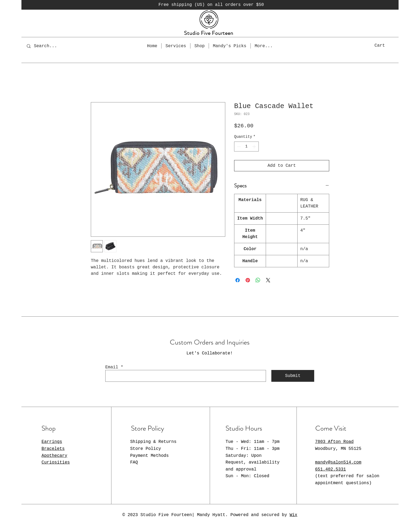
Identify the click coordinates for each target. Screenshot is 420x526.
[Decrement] (238, 147)
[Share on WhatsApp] (258, 280)
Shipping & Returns (153, 442)
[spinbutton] (246, 147)
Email (112, 367)
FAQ (134, 462)
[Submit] (293, 376)
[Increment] (255, 147)
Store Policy (146, 449)
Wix (293, 515)
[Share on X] (268, 280)
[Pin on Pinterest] (248, 280)
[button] (385, 45)
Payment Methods (149, 456)
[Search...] (49, 46)
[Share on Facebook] (238, 280)
